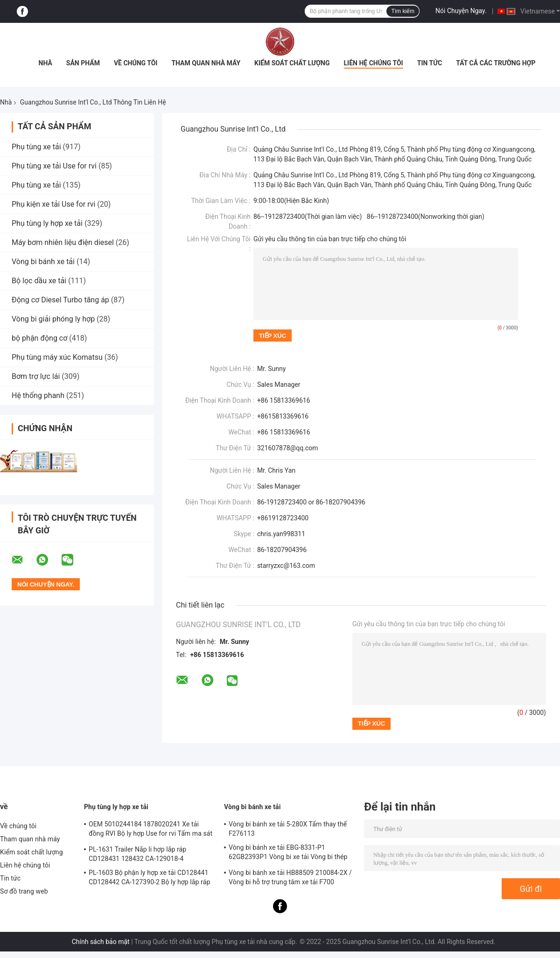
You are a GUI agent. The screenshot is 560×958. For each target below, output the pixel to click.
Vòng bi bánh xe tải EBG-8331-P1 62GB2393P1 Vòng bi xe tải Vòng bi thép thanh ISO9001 (288, 853)
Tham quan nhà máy (206, 63)
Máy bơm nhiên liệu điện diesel (63, 242)
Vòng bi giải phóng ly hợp (53, 319)
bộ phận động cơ (39, 338)
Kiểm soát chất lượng (292, 63)
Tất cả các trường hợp (496, 63)
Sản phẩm (83, 63)
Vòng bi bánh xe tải (43, 262)
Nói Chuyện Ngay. (461, 11)
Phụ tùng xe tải (37, 147)
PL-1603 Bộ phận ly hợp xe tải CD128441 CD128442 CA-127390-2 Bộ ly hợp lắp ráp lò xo (149, 879)
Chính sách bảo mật (101, 942)
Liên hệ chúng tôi (374, 63)
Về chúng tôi (136, 63)
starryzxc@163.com (286, 566)
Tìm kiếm (403, 11)
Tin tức (430, 63)
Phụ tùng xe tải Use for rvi (54, 166)
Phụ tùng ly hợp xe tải (47, 223)
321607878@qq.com (288, 448)
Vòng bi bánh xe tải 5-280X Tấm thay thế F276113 (288, 829)
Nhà (45, 63)
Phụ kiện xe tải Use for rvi (53, 204)
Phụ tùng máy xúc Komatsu (57, 357)
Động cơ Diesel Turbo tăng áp (60, 300)
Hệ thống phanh (38, 395)
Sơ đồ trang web (24, 891)
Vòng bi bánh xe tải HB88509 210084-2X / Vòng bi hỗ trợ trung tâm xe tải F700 (290, 877)
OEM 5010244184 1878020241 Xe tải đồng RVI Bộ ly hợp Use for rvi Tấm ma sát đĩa (150, 830)
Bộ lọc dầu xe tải (39, 281)
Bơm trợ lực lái (36, 376)
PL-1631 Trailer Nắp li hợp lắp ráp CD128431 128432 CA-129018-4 (137, 854)
